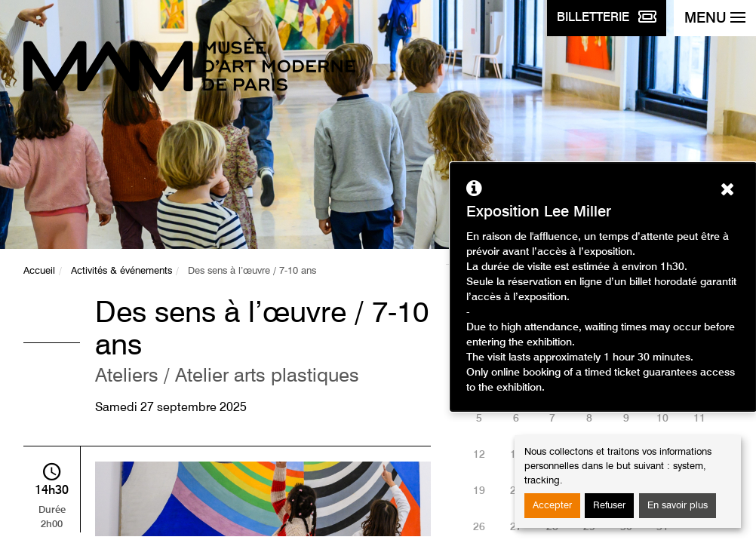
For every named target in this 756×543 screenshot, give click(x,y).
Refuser (609, 506)
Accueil (39, 271)
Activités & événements (121, 271)
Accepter (552, 506)
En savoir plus (678, 506)
